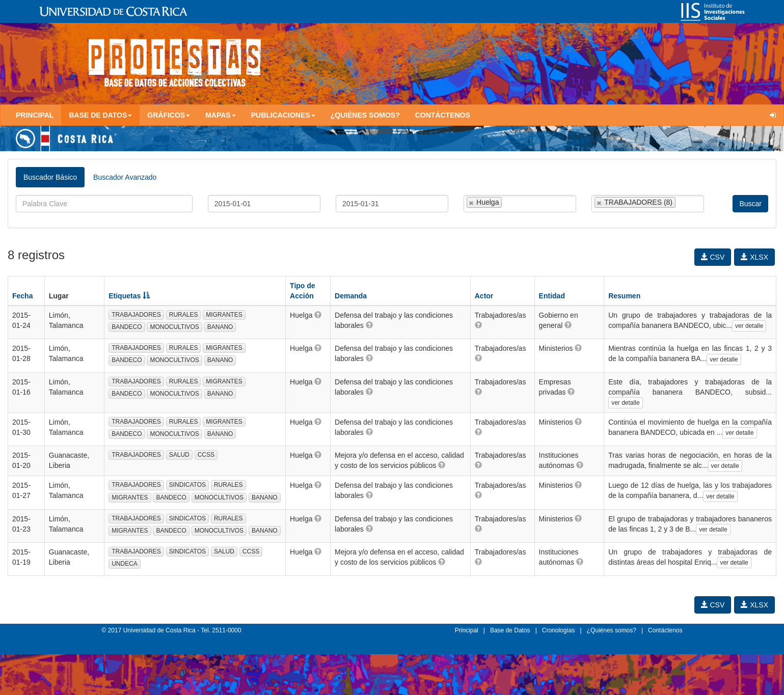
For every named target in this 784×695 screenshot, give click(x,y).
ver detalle (749, 326)
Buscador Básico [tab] (50, 177)
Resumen (624, 296)
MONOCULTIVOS (174, 327)
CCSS (206, 455)
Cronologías (559, 630)
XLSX (754, 257)
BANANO (220, 327)
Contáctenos (443, 115)
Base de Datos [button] (100, 115)
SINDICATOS (187, 485)
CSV (713, 257)
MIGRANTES (224, 315)
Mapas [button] (221, 115)
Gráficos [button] (169, 115)
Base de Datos (510, 630)
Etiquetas (129, 296)
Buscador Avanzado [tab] (125, 177)
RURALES (184, 315)
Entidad (552, 296)
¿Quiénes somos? (365, 115)
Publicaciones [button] (283, 115)
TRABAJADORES (136, 315)
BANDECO (127, 327)
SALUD (179, 455)
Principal (35, 115)
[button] (318, 315)
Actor (484, 296)
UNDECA (125, 564)
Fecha (22, 296)
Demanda (351, 296)
